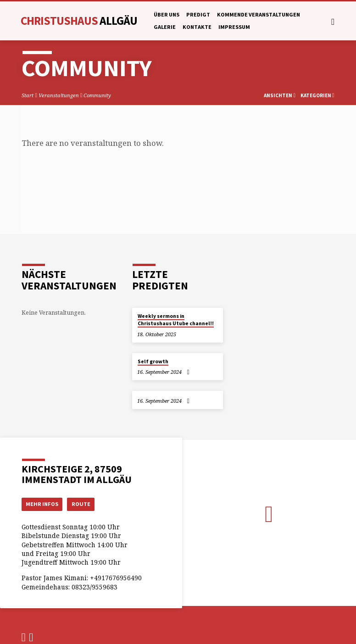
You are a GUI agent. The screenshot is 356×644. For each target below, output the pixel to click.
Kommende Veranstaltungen (259, 14)
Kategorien (317, 95)
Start (28, 95)
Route (82, 504)
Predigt (198, 14)
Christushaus (79, 21)
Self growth (153, 361)
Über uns (167, 14)
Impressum (234, 27)
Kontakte (197, 27)
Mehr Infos (42, 504)
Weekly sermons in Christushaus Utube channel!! (176, 320)
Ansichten (280, 95)
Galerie (165, 27)
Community (97, 95)
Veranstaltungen (59, 95)
